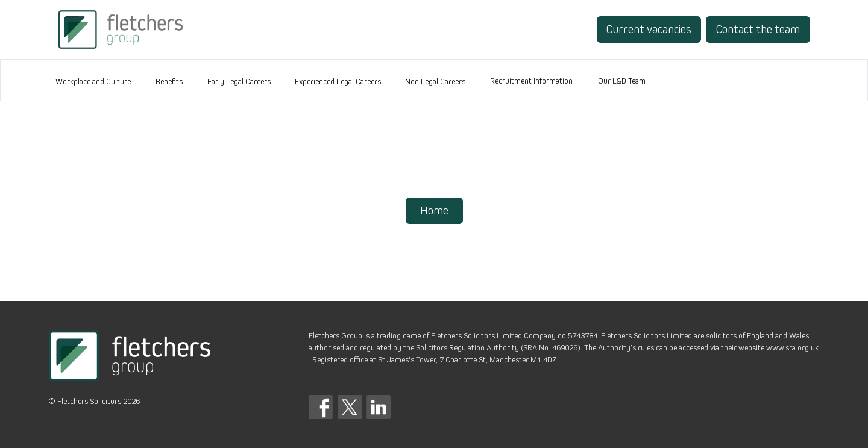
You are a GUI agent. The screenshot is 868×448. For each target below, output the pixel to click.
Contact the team (758, 30)
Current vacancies (649, 30)
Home (434, 211)
